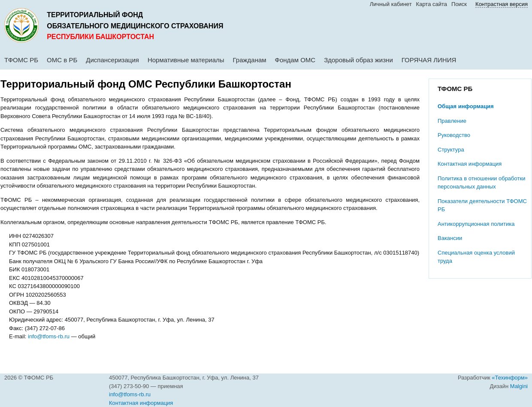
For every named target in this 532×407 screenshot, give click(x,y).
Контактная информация (470, 164)
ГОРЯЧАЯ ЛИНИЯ (429, 60)
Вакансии (450, 238)
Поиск (459, 4)
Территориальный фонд (95, 15)
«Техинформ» (510, 378)
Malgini (519, 386)
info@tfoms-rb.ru (49, 336)
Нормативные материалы (186, 60)
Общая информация (466, 106)
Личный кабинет (391, 4)
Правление (452, 121)
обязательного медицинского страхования (135, 26)
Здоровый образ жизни (358, 60)
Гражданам (250, 60)
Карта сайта (432, 4)
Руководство (454, 135)
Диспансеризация (112, 60)
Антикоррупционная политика (476, 224)
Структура (451, 150)
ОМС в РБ (62, 60)
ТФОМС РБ (21, 60)
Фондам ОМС (295, 60)
